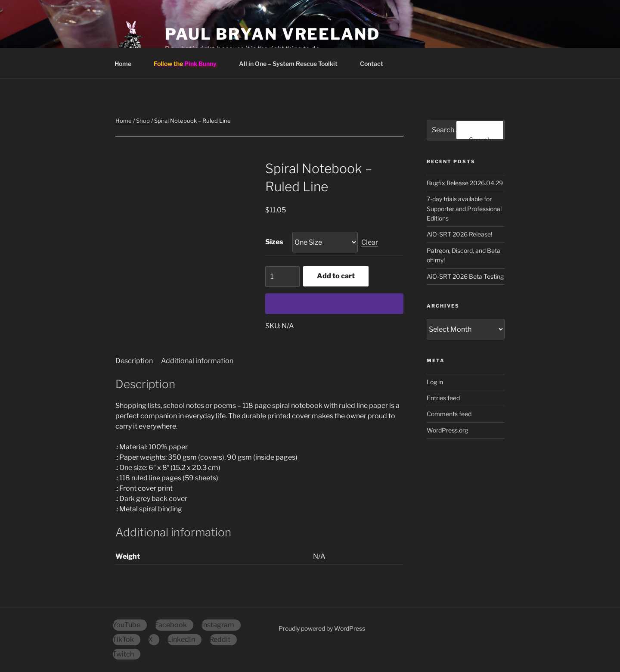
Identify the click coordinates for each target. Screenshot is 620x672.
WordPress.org (447, 430)
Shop (143, 121)
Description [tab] (134, 361)
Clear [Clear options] (370, 242)
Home (127, 64)
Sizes (274, 242)
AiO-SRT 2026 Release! (459, 234)
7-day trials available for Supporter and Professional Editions (464, 208)
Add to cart (336, 276)
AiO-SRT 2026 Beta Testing (465, 276)
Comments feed (449, 414)
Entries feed (443, 398)
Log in (435, 382)
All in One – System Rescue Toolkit (292, 64)
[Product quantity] (282, 277)
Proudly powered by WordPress (322, 628)
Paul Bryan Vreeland (273, 34)
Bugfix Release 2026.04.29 (465, 183)
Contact (376, 64)
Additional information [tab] (197, 361)
